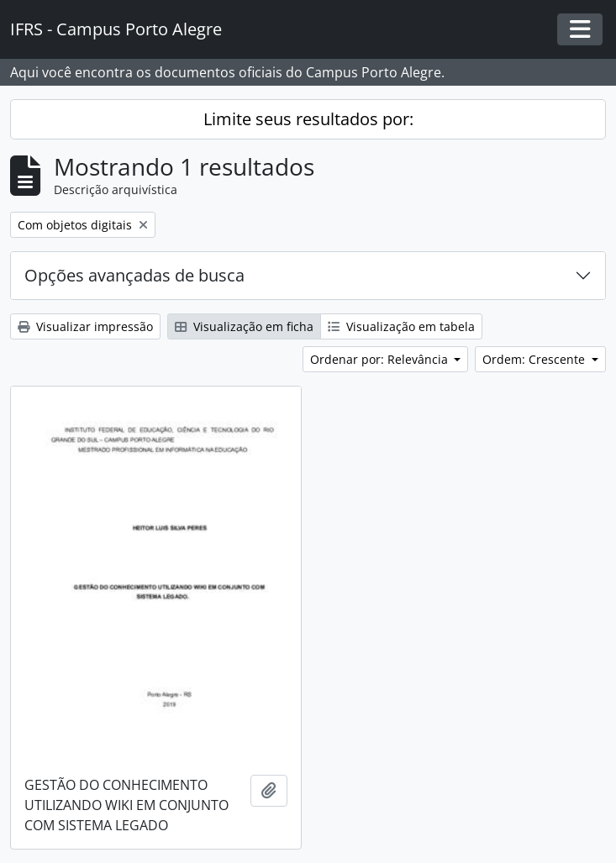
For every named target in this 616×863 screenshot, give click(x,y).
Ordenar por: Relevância (381, 359)
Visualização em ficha (244, 326)
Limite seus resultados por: (308, 119)
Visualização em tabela (401, 326)
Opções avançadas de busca (134, 275)
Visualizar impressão (85, 326)
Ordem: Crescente (535, 359)
